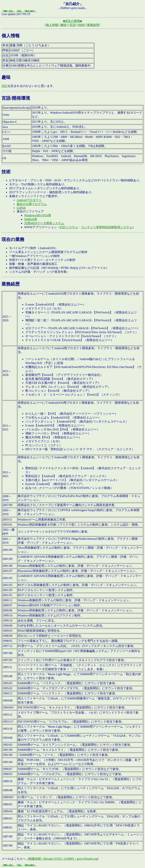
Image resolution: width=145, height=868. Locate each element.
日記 (5, 86)
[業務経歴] (93, 25)
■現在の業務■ (72, 21)
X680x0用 (31, 219)
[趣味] (64, 25)
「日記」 (19, 11)
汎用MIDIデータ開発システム (44, 223)
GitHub (21, 208)
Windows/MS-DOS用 (38, 215)
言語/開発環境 (16, 98)
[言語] (73, 25)
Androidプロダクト (29, 200)
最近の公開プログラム (32, 204)
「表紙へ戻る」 (8, 11)
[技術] (81, 25)
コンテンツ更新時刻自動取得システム (107, 227)
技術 (6, 172)
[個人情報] (52, 25)
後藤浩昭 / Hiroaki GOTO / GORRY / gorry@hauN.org (63, 859)
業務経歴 (11, 284)
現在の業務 (13, 239)
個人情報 (11, 36)
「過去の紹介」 (30, 11)
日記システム (69, 227)
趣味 (6, 77)
